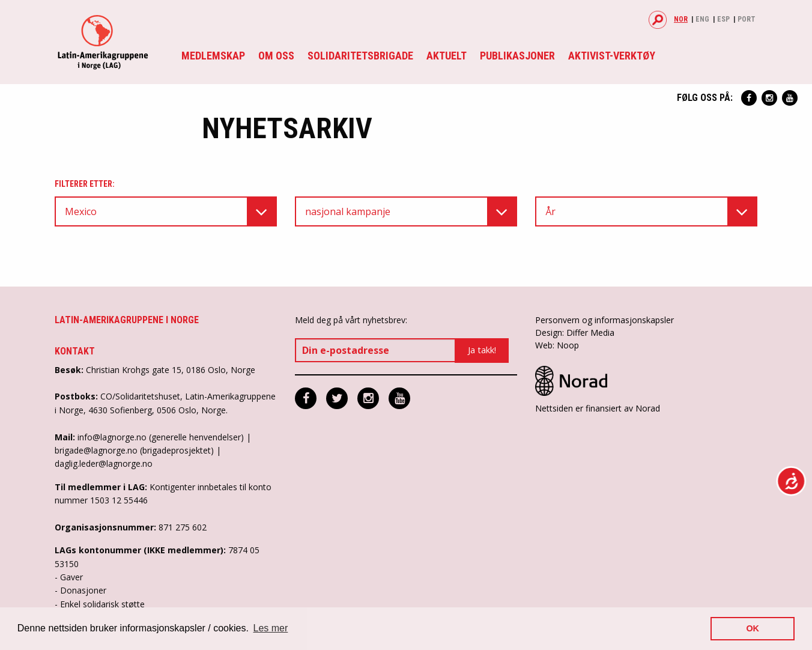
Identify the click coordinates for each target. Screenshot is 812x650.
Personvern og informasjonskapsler (604, 320)
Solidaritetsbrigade (360, 56)
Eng (702, 19)
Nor (681, 19)
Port (747, 19)
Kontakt (75, 351)
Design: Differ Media (575, 333)
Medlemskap (213, 56)
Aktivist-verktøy (612, 56)
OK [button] (753, 628)
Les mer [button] (271, 628)
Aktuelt (447, 56)
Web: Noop (557, 345)
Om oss (276, 56)
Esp (723, 19)
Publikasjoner (517, 56)
